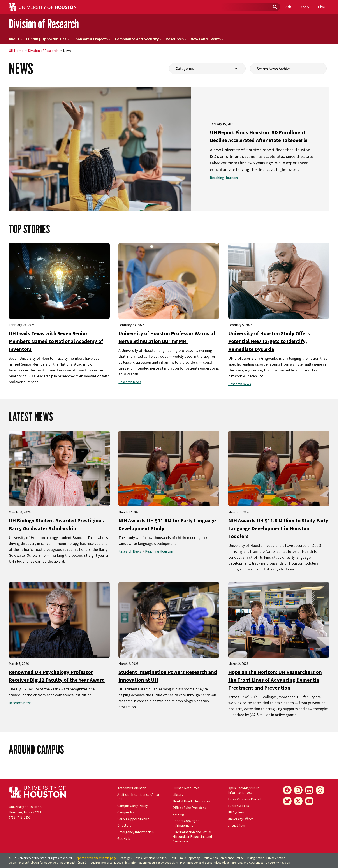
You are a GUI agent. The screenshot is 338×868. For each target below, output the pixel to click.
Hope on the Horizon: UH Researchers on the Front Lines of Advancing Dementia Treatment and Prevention (275, 680)
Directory (124, 825)
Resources (176, 39)
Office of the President (189, 808)
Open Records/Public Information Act (243, 790)
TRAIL (173, 858)
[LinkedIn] (309, 790)
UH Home (16, 51)
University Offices (241, 819)
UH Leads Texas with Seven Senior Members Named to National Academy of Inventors (56, 341)
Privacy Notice (276, 858)
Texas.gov (126, 858)
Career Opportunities (133, 819)
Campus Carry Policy (133, 806)
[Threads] (320, 790)
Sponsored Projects (92, 39)
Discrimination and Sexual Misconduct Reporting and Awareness (192, 836)
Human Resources (186, 788)
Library (178, 794)
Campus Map (127, 812)
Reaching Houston (224, 178)
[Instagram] (298, 790)
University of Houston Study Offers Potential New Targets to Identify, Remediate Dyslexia (269, 341)
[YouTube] (309, 801)
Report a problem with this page (96, 858)
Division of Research (44, 24)
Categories (185, 68)
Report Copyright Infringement (186, 823)
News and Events (207, 39)
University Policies (278, 863)
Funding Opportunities (48, 39)
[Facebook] (287, 790)
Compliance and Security (138, 39)
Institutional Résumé (73, 863)
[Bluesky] (287, 801)
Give (321, 7)
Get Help (124, 838)
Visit (288, 7)
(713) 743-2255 (20, 817)
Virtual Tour (237, 825)
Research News (130, 382)
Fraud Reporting (189, 858)
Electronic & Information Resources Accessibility (146, 863)
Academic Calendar (131, 788)
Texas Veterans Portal (244, 799)
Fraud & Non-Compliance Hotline (223, 858)
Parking (178, 814)
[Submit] (275, 7)
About (15, 39)
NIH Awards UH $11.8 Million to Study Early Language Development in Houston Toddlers (278, 528)
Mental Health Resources (191, 801)
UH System (236, 812)
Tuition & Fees (238, 806)
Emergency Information (136, 832)
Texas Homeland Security (151, 858)
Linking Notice (255, 858)
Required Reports (100, 863)
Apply (305, 7)
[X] (298, 801)
